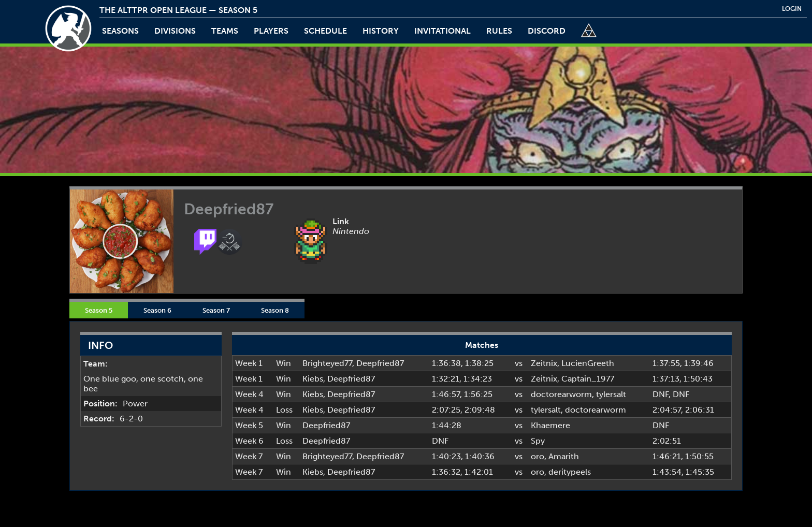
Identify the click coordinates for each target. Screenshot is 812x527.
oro (538, 456)
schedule (325, 31)
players (271, 31)
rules (499, 31)
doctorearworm (561, 394)
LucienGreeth (588, 363)
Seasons (120, 31)
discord (547, 31)
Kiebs (313, 379)
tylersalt (611, 394)
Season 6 (157, 310)
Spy (538, 441)
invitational (443, 31)
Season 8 (275, 310)
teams (225, 31)
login (792, 9)
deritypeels (570, 472)
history (381, 31)
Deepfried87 (380, 363)
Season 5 (99, 310)
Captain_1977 (588, 379)
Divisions (175, 31)
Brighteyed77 (327, 363)
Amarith (564, 456)
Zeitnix (544, 363)
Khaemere (550, 425)
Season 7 (216, 310)
